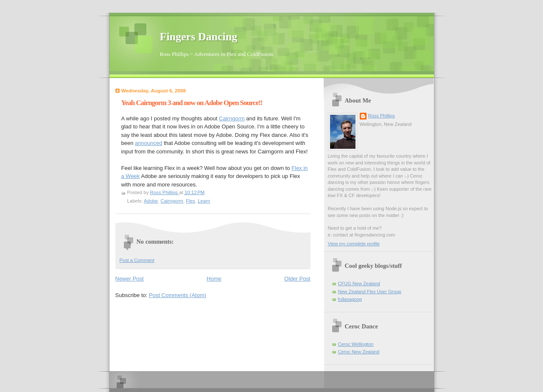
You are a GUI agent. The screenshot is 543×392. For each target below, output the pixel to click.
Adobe (151, 201)
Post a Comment (137, 260)
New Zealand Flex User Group (370, 292)
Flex (190, 201)
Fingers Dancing (199, 37)
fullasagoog (350, 299)
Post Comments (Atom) (178, 295)
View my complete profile (354, 244)
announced (148, 143)
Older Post (297, 279)
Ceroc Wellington (356, 344)
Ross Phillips (382, 116)
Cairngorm (232, 118)
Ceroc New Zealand (359, 352)
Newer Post (130, 279)
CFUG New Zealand (359, 284)
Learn (204, 201)
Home (214, 279)
